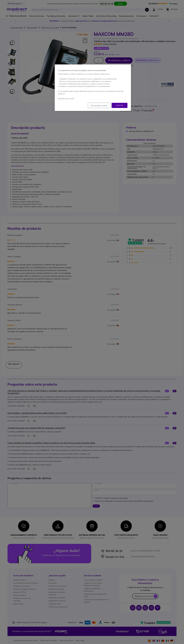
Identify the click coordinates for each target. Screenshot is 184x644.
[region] (93, 88)
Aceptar (120, 105)
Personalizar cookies (99, 105)
